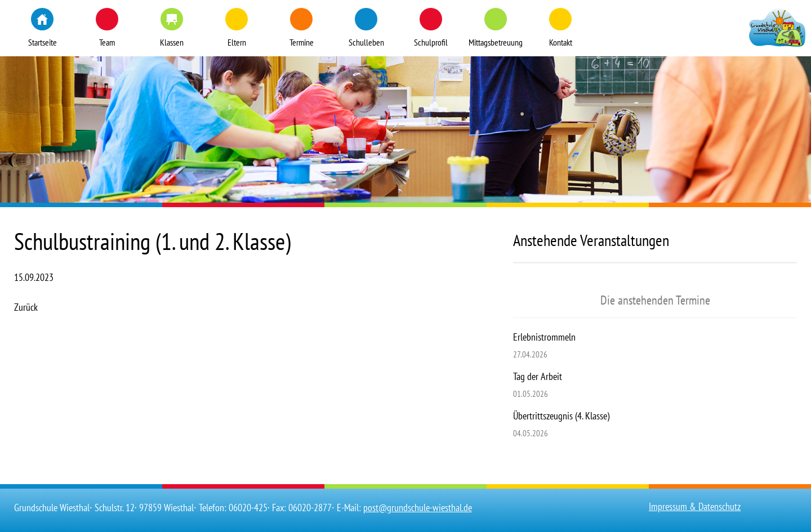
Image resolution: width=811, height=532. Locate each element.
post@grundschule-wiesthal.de (418, 508)
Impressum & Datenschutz (695, 506)
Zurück (26, 307)
